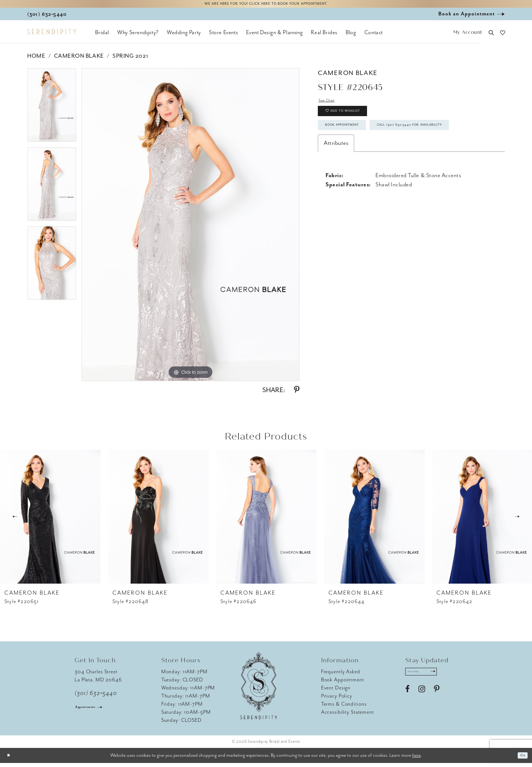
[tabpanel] (52, 112)
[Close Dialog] (11, 759)
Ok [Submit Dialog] (520, 759)
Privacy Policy (337, 700)
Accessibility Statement (348, 716)
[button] (468, 37)
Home (36, 60)
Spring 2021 (130, 60)
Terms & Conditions (344, 708)
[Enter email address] (430, 678)
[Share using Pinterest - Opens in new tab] (297, 394)
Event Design (336, 692)
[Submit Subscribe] (449, 678)
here (416, 759)
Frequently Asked (341, 676)
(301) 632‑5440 (96, 697)
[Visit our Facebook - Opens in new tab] (407, 697)
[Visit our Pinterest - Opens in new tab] (437, 697)
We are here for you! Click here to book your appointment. (266, 6)
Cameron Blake (79, 60)
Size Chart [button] (331, 106)
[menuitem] (102, 37)
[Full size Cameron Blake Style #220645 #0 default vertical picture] (190, 229)
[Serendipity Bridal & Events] (52, 36)
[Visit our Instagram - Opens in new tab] (422, 697)
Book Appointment (356, 144)
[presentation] (50, 521)
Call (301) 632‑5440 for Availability (380, 165)
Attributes (336, 186)
